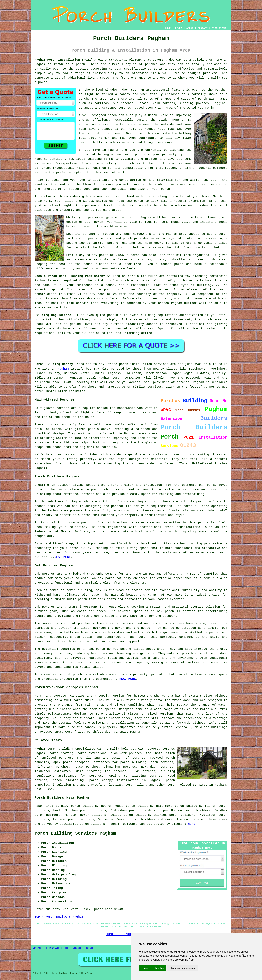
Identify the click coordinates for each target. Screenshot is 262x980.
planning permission (210, 276)
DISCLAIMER (219, 28)
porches (151, 64)
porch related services (187, 785)
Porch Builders (53, 948)
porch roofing (61, 753)
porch (165, 189)
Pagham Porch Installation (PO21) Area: (69, 60)
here (192, 824)
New (67, 948)
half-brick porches (52, 767)
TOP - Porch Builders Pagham (59, 917)
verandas (86, 108)
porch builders (209, 502)
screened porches (117, 108)
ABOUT (190, 28)
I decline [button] (159, 968)
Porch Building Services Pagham (75, 833)
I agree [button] (145, 968)
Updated (77, 948)
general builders (213, 168)
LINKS (178, 28)
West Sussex (45, 789)
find (48, 806)
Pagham (63, 369)
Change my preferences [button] (182, 968)
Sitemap (37, 948)
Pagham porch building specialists (65, 749)
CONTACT (203, 28)
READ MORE (63, 557)
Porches (89, 948)
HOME (168, 28)
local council (47, 303)
